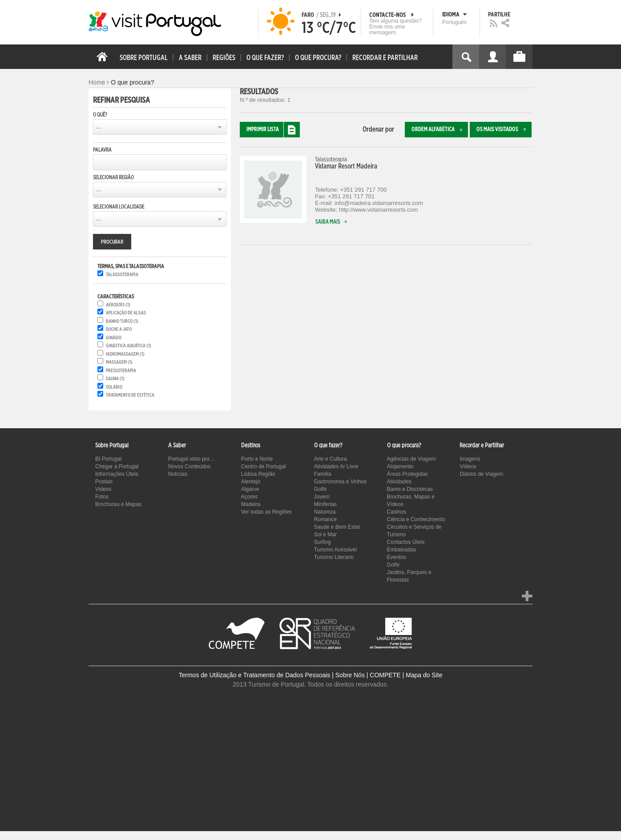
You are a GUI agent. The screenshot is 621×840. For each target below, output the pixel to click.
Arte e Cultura (331, 459)
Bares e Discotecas (410, 489)
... (98, 127)
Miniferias (325, 504)
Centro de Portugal (264, 466)
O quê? (100, 115)
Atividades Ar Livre (336, 466)
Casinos (397, 512)
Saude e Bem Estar (337, 527)
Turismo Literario (334, 557)
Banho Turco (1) (122, 321)
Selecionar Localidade (119, 207)
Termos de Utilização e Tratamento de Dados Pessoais (255, 675)
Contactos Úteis (406, 542)
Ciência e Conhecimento (416, 519)
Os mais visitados (504, 130)
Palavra (102, 150)
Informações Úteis (117, 474)
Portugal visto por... (191, 459)
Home (97, 82)
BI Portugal (108, 459)
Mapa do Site (424, 675)
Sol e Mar (325, 535)
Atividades (399, 482)
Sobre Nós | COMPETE (368, 675)
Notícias (178, 474)
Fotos (102, 497)
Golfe (321, 489)
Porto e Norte (257, 459)
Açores (249, 497)
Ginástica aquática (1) (129, 346)
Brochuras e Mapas (118, 504)
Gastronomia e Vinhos (341, 482)
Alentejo (251, 482)
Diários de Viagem (481, 474)
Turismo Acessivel (335, 550)
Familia (323, 474)
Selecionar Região (113, 177)
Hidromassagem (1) (125, 354)
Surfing (323, 542)
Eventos (397, 557)
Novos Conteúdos (189, 466)
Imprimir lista (273, 130)
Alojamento (400, 466)
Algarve (250, 489)
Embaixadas (402, 550)
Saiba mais (333, 222)
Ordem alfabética (440, 130)
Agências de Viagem (411, 459)
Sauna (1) (115, 379)
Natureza (325, 512)
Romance (325, 519)
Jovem (322, 497)
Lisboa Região (258, 474)
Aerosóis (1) (118, 305)
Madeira (251, 504)
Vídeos (468, 466)
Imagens (470, 459)
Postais (104, 482)
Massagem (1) (119, 362)
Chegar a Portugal (117, 466)
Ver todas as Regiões (266, 512)
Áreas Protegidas (407, 474)
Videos (103, 489)
